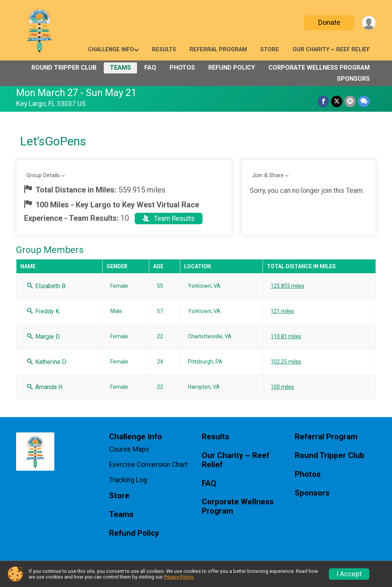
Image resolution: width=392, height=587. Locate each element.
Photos (182, 68)
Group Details (43, 175)
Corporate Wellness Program (319, 68)
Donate (329, 22)
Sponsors (353, 79)
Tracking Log (128, 480)
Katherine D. (47, 362)
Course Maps (129, 449)
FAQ (150, 68)
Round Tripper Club (64, 68)
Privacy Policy (178, 577)
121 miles (282, 311)
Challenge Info (111, 50)
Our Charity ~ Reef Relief (331, 50)
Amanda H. (45, 387)
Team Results (169, 218)
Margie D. (44, 337)
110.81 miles (286, 336)
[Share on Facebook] (323, 101)
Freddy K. (44, 311)
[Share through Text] (364, 101)
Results (164, 50)
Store (270, 50)
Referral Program (218, 50)
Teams (120, 68)
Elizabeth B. (47, 286)
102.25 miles (286, 362)
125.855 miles (287, 286)
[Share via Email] (350, 101)
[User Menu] (369, 23)
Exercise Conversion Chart (148, 465)
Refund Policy (232, 68)
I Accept (349, 574)
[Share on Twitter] (337, 101)
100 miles (282, 387)
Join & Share (268, 175)
